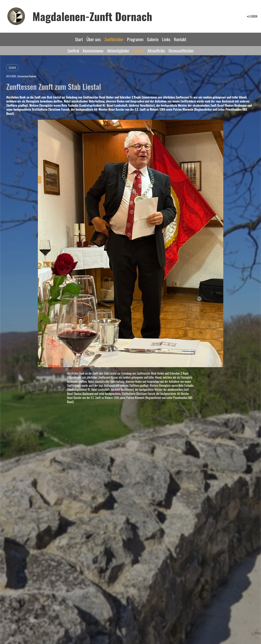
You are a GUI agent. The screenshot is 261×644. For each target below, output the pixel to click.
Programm (135, 39)
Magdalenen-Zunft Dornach (92, 16)
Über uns (94, 39)
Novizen (138, 51)
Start (79, 39)
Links (166, 39)
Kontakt (180, 39)
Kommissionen (93, 51)
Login (252, 16)
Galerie (153, 39)
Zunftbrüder (114, 39)
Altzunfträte (156, 51)
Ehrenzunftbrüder (181, 51)
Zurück (12, 67)
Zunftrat (73, 51)
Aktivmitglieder (118, 51)
